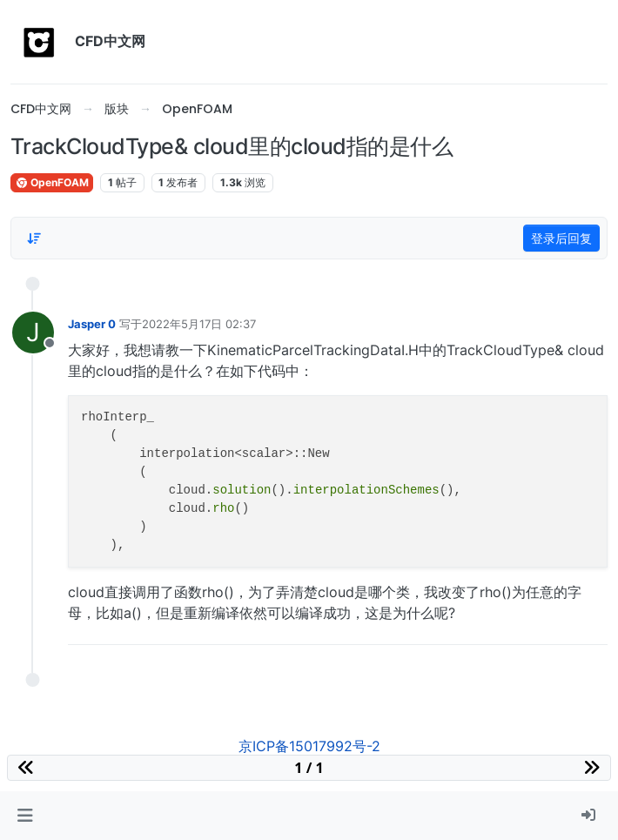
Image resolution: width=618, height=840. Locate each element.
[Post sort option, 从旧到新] (34, 239)
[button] (25, 816)
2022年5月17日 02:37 (199, 324)
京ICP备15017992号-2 (309, 746)
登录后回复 (561, 238)
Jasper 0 (92, 324)
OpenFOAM (52, 182)
